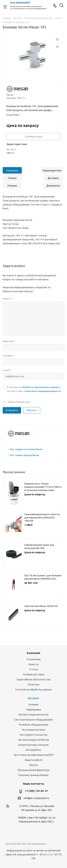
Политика (34, 685)
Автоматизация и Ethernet (34, 740)
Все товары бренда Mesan (25, 455)
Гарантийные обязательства (33, 679)
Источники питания (33, 730)
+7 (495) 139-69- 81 (36, 791)
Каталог (33, 698)
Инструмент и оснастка (34, 735)
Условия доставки (34, 674)
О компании (34, 659)
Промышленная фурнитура (34, 770)
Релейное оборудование (34, 725)
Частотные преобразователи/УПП (34, 755)
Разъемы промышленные (34, 775)
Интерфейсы (33, 750)
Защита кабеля (33, 760)
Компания (33, 653)
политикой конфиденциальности (43, 391)
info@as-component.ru (36, 798)
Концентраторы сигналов (33, 745)
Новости (34, 664)
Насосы (34, 765)
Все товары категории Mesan (26, 449)
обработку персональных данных (40, 387)
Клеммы (33, 705)
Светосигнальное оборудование (33, 720)
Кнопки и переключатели (33, 715)
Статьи (34, 669)
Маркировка (34, 710)
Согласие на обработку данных (34, 690)
